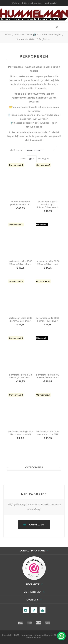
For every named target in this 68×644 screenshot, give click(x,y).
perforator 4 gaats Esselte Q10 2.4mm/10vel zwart (48, 204)
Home (8, 35)
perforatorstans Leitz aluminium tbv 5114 (48, 433)
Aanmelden (36, 525)
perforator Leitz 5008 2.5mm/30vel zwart (20, 319)
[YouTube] (43, 610)
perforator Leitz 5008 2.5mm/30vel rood (48, 263)
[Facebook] (34, 610)
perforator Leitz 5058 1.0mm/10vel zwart (48, 319)
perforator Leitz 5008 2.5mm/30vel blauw (20, 263)
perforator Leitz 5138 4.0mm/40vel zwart (20, 376)
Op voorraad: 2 (16, 165)
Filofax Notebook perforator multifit (20, 203)
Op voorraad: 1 (43, 165)
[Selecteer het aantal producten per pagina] (32, 159)
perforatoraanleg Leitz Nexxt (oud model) (20, 433)
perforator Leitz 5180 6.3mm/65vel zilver (48, 376)
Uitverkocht (42, 225)
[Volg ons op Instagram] (26, 610)
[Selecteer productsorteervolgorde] (40, 150)
